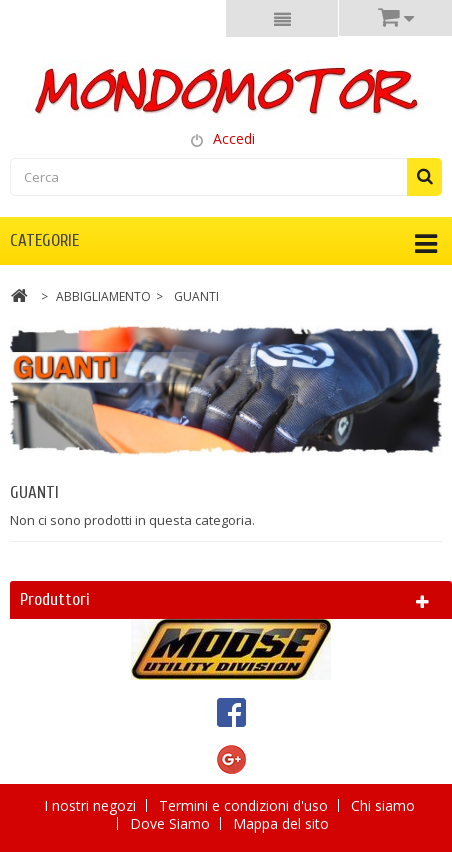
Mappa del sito (281, 823)
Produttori (55, 599)
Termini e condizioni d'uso (245, 805)
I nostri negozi (92, 805)
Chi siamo (383, 805)
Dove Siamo (172, 823)
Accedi (234, 138)
